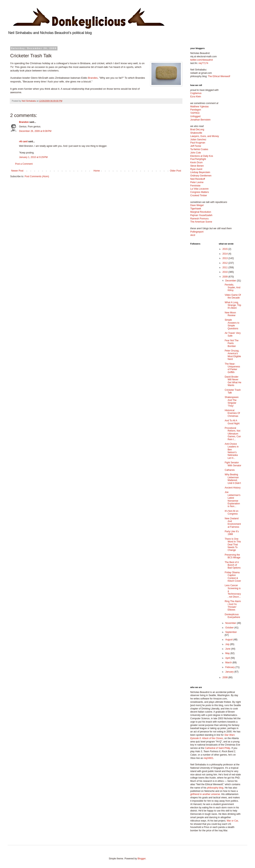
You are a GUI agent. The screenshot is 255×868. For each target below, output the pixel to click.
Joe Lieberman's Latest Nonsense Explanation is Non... (232, 499)
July (228, 644)
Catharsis (230, 470)
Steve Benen (197, 166)
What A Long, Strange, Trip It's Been (233, 305)
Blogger (142, 859)
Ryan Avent (196, 169)
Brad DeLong (197, 130)
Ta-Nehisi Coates (199, 149)
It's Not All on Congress (231, 512)
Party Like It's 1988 (232, 533)
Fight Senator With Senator (233, 464)
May (228, 653)
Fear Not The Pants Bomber (231, 343)
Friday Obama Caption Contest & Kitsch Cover (233, 577)
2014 (225, 254)
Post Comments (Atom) (37, 176)
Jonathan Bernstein (200, 120)
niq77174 (203, 63)
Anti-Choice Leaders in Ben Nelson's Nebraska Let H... (232, 451)
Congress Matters (200, 192)
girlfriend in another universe (205, 794)
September (231, 632)
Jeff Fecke (196, 146)
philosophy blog (215, 788)
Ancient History (233, 488)
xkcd (193, 235)
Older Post (175, 171)
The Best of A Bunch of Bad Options (233, 565)
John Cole (196, 153)
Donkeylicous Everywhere (232, 616)
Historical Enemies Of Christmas (232, 413)
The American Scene (201, 222)
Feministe (195, 186)
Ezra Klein (196, 97)
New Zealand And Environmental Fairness (233, 523)
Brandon (24, 122)
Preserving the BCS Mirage (232, 556)
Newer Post (17, 171)
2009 (225, 277)
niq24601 (208, 758)
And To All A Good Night (232, 422)
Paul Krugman (198, 143)
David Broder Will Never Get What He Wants (233, 381)
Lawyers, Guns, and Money (205, 136)
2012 (225, 263)
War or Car (232, 821)
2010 (225, 272)
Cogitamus (196, 93)
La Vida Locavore (199, 189)
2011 (225, 267)
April (228, 658)
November (231, 623)
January (230, 672)
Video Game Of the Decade (233, 296)
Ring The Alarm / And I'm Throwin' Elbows (233, 606)
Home (97, 171)
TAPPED (195, 113)
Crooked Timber (199, 195)
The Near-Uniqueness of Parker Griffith (232, 368)
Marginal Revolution (201, 212)
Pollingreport (197, 232)
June (228, 649)
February (230, 667)
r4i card (23, 141)
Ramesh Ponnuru (199, 219)
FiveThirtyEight (198, 159)
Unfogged (195, 116)
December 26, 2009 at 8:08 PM (35, 131)
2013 (225, 258)
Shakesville (196, 133)
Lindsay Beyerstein (200, 172)
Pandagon (196, 110)
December (231, 281)
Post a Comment (24, 164)
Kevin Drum (196, 162)
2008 (225, 677)
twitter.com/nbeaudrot (202, 60)
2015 (225, 249)
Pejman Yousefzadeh (201, 215)
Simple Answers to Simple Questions (232, 324)
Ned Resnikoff (198, 179)
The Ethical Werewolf (219, 76)
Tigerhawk (196, 209)
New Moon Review (230, 314)
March (229, 663)
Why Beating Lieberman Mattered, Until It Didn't (233, 479)
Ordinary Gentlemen (201, 176)
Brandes (93, 78)
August (229, 640)
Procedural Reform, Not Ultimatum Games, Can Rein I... (233, 434)
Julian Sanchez (198, 140)
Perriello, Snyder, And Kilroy (232, 288)
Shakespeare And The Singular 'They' (232, 401)
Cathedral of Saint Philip (218, 748)
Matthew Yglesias (199, 107)
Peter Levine (197, 182)
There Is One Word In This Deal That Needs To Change (233, 545)
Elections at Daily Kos (202, 156)
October (230, 628)
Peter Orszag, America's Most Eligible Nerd (233, 355)
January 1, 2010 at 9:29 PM (33, 157)
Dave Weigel (197, 205)
